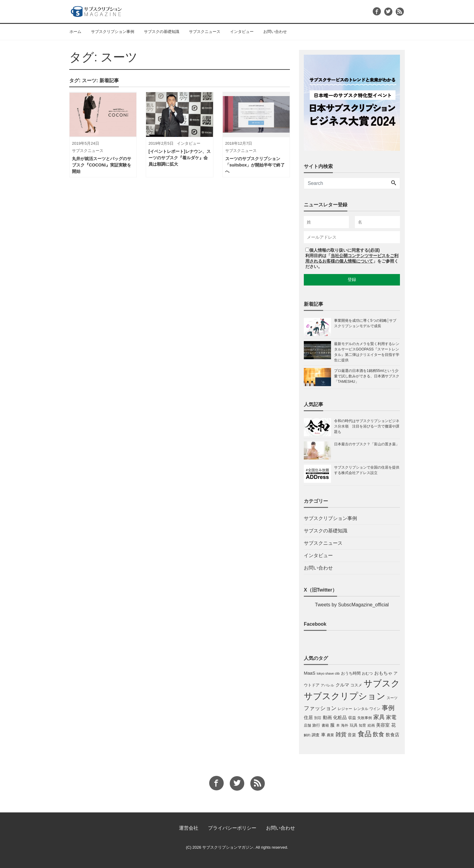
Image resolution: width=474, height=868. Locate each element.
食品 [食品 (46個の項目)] (365, 734)
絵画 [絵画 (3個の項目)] (371, 725)
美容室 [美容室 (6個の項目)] (383, 725)
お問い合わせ (275, 32)
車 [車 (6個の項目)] (323, 735)
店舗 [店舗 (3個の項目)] (307, 725)
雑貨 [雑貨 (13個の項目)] (341, 734)
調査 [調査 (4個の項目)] (316, 735)
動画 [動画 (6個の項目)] (327, 718)
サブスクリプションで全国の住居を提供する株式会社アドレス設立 (367, 470)
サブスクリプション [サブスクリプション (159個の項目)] (345, 696)
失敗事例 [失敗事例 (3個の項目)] (365, 718)
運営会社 (189, 828)
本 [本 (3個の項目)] (338, 725)
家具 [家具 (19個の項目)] (379, 717)
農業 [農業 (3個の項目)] (330, 735)
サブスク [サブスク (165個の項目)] (382, 683)
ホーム (75, 32)
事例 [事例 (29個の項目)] (388, 708)
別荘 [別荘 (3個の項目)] (318, 718)
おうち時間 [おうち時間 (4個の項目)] (351, 673)
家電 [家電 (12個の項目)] (391, 717)
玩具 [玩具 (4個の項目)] (354, 725)
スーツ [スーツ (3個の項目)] (392, 698)
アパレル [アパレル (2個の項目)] (327, 685)
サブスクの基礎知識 (162, 32)
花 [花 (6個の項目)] (393, 725)
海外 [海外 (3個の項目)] (345, 725)
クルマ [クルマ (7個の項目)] (342, 685)
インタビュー (242, 32)
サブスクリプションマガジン (228, 847)
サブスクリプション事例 (113, 32)
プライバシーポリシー (232, 828)
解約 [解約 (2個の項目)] (307, 735)
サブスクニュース (205, 32)
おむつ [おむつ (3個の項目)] (367, 673)
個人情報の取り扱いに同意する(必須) (344, 250)
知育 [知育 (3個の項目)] (362, 725)
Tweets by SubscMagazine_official (352, 605)
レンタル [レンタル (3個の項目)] (361, 709)
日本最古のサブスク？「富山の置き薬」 (367, 444)
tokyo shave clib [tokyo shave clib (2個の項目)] (328, 673)
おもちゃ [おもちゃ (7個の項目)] (383, 673)
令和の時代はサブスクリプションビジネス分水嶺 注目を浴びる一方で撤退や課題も (367, 426)
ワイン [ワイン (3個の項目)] (375, 709)
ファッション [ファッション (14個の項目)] (320, 708)
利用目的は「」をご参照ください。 (352, 261)
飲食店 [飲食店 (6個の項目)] (393, 735)
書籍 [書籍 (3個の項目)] (325, 725)
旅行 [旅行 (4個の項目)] (316, 725)
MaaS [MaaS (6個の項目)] (310, 673)
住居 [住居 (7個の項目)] (308, 717)
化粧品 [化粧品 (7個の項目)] (340, 717)
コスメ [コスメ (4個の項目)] (356, 685)
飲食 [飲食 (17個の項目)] (378, 734)
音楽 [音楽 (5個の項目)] (352, 735)
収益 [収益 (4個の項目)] (352, 718)
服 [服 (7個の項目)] (332, 725)
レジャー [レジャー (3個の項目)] (345, 709)
